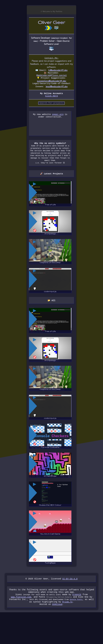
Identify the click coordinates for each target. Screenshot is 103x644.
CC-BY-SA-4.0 (70, 607)
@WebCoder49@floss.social (52, 77)
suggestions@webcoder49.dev (51, 82)
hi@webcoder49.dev (58, 71)
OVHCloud (57, 636)
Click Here (52, 99)
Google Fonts (76, 630)
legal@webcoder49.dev (57, 88)
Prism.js (67, 633)
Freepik (77, 624)
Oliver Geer (51, 23)
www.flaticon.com (21, 627)
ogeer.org (59, 118)
